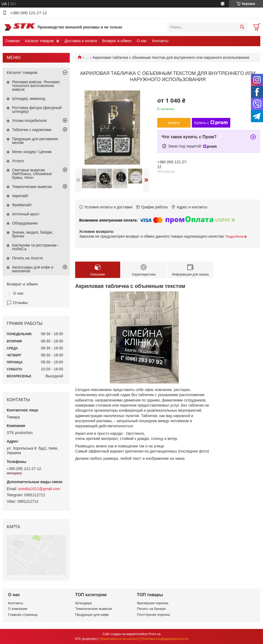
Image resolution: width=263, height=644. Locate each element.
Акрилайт (20, 196)
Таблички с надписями (32, 130)
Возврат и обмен (117, 41)
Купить (174, 123)
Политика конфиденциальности (164, 639)
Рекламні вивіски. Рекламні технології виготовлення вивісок (36, 86)
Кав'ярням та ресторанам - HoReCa (35, 247)
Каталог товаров (39, 41)
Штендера (83, 603)
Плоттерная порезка (153, 615)
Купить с (211, 123)
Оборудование (25, 223)
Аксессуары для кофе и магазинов (33, 269)
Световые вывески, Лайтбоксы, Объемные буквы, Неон (32, 174)
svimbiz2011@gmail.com (39, 489)
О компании (18, 609)
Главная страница (23, 615)
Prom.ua (154, 634)
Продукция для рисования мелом (35, 141)
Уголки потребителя (29, 121)
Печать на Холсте (28, 258)
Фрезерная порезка (153, 603)
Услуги (18, 161)
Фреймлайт (22, 205)
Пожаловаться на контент (119, 639)
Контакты (160, 41)
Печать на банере (151, 609)
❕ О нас (15, 293)
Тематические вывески (32, 187)
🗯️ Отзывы (17, 303)
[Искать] (242, 27)
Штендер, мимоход (29, 99)
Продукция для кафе (92, 615)
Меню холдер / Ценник (32, 152)
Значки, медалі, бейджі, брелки (33, 234)
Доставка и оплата (81, 41)
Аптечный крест (26, 214)
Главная (12, 41)
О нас (142, 41)
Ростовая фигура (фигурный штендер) (37, 110)
